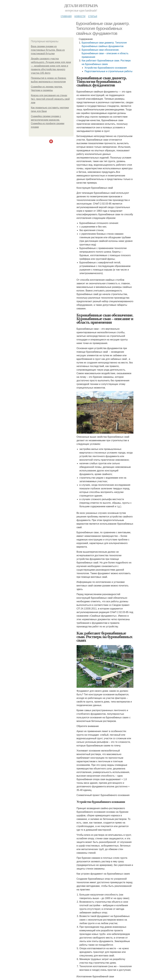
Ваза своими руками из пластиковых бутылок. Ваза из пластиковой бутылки (48, 50)
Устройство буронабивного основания (106, 68)
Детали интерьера (81, 6)
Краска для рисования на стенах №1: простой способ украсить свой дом (50, 99)
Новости (80, 16)
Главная (66, 16)
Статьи (93, 16)
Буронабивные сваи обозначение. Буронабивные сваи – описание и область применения (105, 53)
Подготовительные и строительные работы (108, 71)
